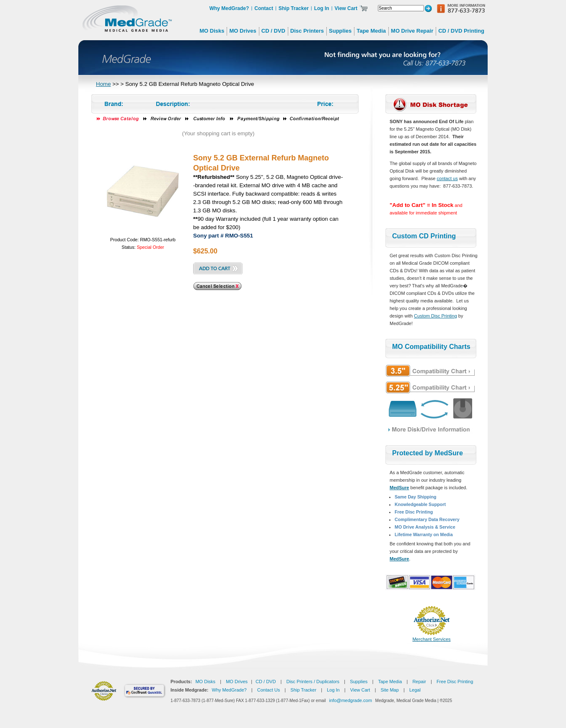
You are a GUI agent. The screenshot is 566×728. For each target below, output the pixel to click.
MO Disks (205, 682)
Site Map (389, 690)
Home (103, 84)
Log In (322, 8)
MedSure (399, 488)
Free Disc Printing (455, 682)
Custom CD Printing (424, 236)
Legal (415, 690)
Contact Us (269, 690)
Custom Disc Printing (435, 316)
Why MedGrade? (229, 8)
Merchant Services (431, 639)
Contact (264, 8)
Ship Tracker (294, 8)
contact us (447, 178)
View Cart (346, 8)
